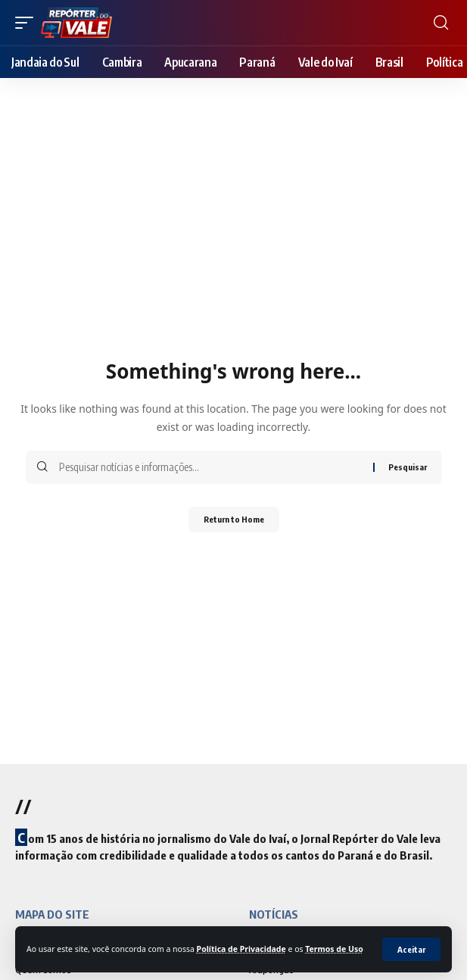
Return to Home (234, 519)
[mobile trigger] (28, 23)
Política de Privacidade (241, 949)
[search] (441, 23)
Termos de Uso (334, 949)
